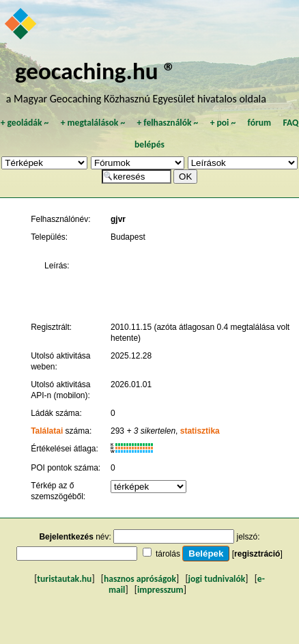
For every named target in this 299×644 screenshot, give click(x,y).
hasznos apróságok (140, 579)
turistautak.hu (64, 579)
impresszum (160, 590)
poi (223, 123)
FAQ (290, 123)
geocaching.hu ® (96, 71)
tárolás (168, 554)
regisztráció (257, 554)
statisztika (200, 431)
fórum (260, 123)
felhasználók (167, 123)
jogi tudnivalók (217, 579)
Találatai (47, 431)
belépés (149, 144)
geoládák (24, 123)
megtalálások (92, 123)
